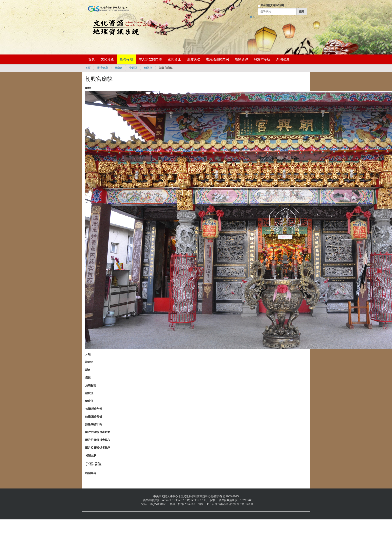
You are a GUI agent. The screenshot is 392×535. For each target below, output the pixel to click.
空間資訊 (174, 59)
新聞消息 (283, 59)
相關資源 (241, 59)
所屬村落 (91, 385)
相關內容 (91, 473)
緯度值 (89, 401)
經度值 (89, 393)
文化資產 (107, 59)
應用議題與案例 (217, 59)
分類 (88, 354)
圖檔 (88, 88)
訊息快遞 (193, 59)
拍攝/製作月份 (94, 416)
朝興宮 (148, 68)
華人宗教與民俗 (150, 59)
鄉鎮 (88, 378)
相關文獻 (91, 455)
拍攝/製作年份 (94, 409)
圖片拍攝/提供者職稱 (98, 448)
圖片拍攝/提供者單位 (98, 440)
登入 (252, 17)
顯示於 (89, 362)
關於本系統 (262, 59)
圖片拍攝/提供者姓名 (98, 432)
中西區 (133, 68)
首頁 (91, 59)
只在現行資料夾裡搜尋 (273, 5)
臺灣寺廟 (126, 59)
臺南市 (119, 68)
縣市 (88, 370)
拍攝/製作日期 (94, 424)
